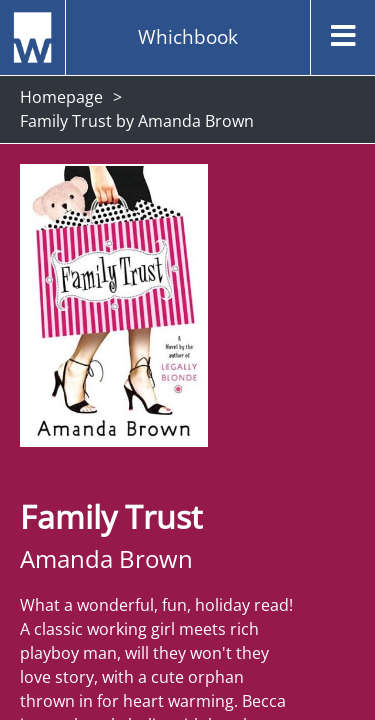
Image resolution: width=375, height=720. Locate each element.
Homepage (61, 97)
